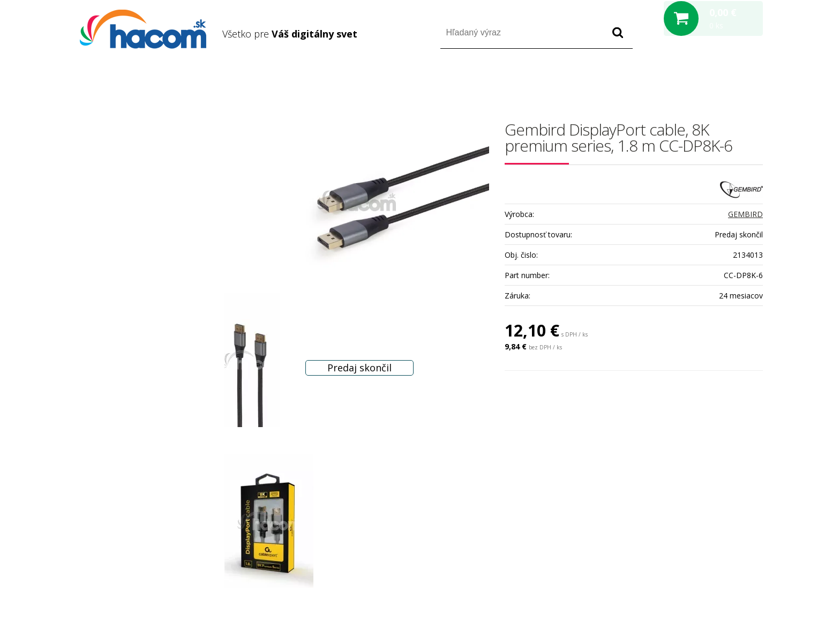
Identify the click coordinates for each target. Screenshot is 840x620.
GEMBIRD (745, 214)
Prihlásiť (674, 80)
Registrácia (717, 80)
